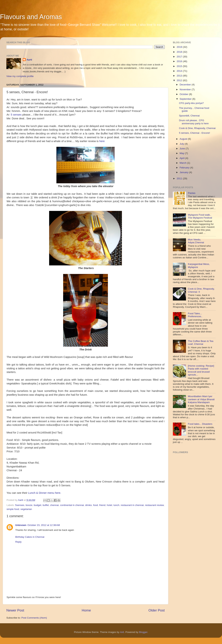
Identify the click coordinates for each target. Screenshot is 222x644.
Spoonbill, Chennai (189, 116)
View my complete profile (20, 76)
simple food (13, 509)
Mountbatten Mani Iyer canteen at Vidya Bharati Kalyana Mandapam (201, 399)
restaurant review (154, 505)
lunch (116, 505)
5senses (20, 505)
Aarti (29, 60)
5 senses (16, 115)
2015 (180, 66)
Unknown (21, 525)
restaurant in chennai (132, 505)
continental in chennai (72, 505)
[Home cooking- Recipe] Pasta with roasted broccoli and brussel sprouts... (201, 370)
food (96, 505)
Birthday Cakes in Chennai (30, 537)
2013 (180, 76)
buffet (46, 505)
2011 (180, 178)
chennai (54, 505)
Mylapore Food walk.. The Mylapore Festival (200, 216)
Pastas (192, 193)
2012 (180, 80)
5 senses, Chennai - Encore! (195, 133)
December (186, 85)
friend (102, 505)
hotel (109, 505)
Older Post (157, 610)
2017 (180, 57)
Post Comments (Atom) (34, 618)
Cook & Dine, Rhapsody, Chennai (197, 128)
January (184, 172)
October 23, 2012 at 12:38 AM (44, 525)
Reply (18, 542)
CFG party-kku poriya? (191, 103)
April (182, 158)
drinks (88, 505)
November (186, 89)
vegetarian (26, 509)
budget (37, 505)
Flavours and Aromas (31, 17)
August (184, 139)
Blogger (143, 632)
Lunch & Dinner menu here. (45, 493)
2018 (180, 52)
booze (29, 505)
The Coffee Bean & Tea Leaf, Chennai (201, 343)
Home (86, 610)
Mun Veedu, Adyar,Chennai (196, 241)
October (184, 94)
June (183, 149)
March (183, 163)
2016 (180, 61)
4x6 (122, 632)
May (182, 153)
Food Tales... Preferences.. (195, 315)
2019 (180, 47)
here (102, 141)
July (182, 144)
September (186, 99)
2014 (180, 71)
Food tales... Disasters (200, 424)
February (185, 168)
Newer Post (15, 610)
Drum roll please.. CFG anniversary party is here (194, 122)
